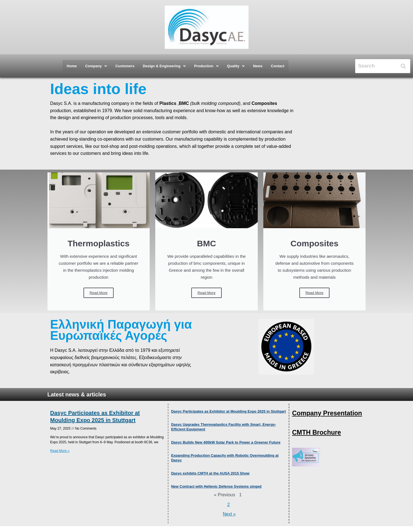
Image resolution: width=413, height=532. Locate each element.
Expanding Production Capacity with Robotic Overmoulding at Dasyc (225, 458)
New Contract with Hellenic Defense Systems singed (216, 486)
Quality (236, 66)
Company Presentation (327, 413)
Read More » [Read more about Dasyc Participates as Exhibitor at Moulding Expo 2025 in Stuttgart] (60, 451)
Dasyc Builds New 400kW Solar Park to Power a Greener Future (226, 442)
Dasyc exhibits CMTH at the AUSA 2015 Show (210, 473)
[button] (96, 66)
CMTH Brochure (317, 432)
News (258, 66)
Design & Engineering (164, 66)
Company (96, 66)
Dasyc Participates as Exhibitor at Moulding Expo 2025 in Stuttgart (95, 417)
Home (72, 66)
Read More (99, 293)
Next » (229, 514)
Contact (278, 66)
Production (206, 66)
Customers (125, 66)
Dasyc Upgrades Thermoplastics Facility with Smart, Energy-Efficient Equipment (224, 427)
